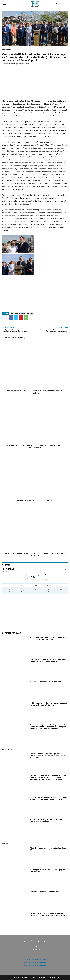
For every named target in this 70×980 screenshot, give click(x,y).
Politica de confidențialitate (35, 960)
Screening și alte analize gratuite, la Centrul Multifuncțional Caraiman (46, 820)
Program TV (35, 949)
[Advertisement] (35, 83)
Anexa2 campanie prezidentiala (35, 966)
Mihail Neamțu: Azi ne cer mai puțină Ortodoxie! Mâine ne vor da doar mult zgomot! (48, 849)
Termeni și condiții (35, 957)
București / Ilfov (7, 50)
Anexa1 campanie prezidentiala (35, 963)
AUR (12, 313)
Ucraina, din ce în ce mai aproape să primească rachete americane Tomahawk (35, 392)
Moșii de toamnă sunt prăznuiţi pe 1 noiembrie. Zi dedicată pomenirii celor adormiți (35, 447)
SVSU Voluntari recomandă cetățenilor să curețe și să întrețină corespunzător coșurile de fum (48, 798)
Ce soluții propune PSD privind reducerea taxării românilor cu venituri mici (54, 331)
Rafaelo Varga (13, 64)
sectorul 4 (30, 313)
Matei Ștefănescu (20, 313)
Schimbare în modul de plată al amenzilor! (35, 500)
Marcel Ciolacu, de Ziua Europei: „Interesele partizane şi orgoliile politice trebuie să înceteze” (49, 914)
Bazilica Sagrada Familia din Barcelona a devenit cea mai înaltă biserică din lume (35, 554)
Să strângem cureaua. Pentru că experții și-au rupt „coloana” (47, 871)
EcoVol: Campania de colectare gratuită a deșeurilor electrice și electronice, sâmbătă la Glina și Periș (47, 756)
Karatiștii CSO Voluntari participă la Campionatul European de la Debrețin (15, 331)
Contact (35, 946)
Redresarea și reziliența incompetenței (44, 892)
